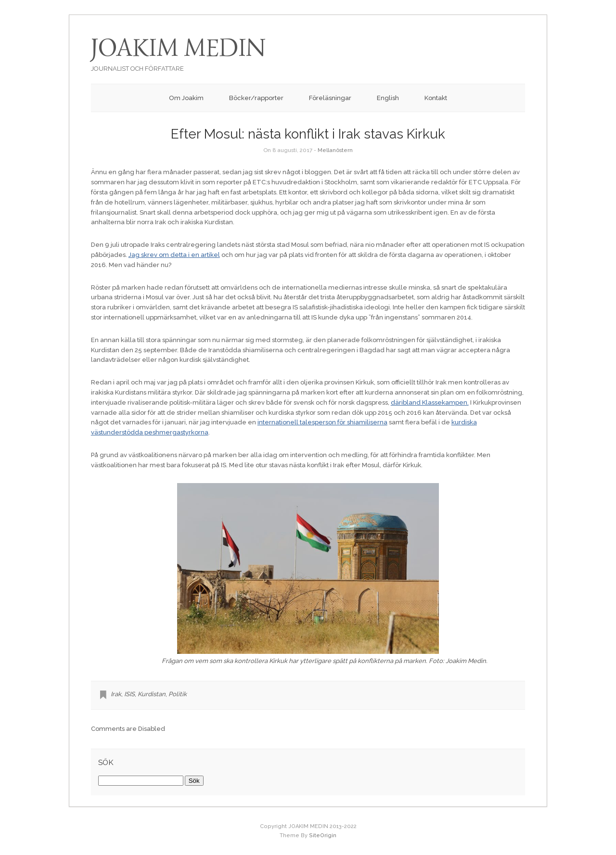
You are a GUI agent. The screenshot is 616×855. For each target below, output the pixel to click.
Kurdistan (152, 694)
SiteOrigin (323, 836)
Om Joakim (186, 98)
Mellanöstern (335, 150)
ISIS (129, 694)
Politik (178, 694)
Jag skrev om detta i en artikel (174, 255)
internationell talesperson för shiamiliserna (322, 422)
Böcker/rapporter (256, 98)
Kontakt (436, 98)
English (388, 98)
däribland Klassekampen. (430, 402)
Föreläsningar (330, 98)
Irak (116, 694)
